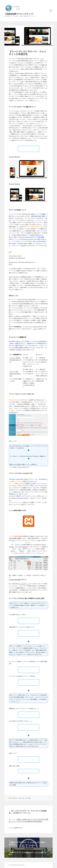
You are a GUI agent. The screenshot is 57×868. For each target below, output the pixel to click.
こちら (35, 329)
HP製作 (29, 798)
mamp (25, 547)
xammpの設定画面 (14, 579)
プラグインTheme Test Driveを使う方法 (15, 360)
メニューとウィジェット (51, 12)
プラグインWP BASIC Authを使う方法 (15, 374)
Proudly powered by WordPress (17, 865)
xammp (11, 547)
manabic (23, 798)
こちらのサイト (24, 584)
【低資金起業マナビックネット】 (19, 14)
